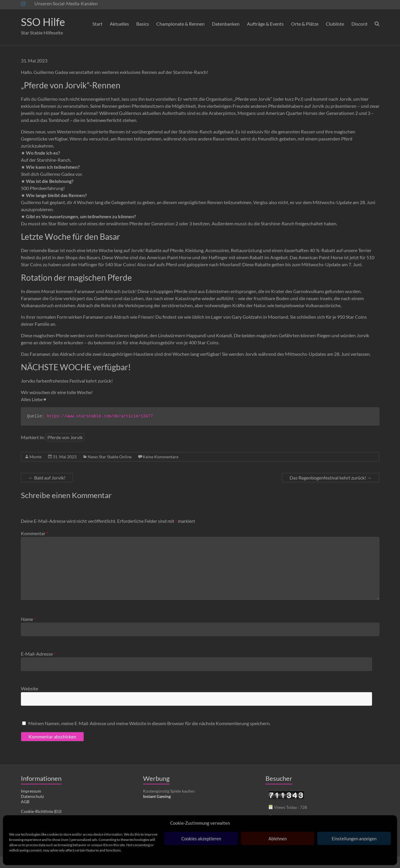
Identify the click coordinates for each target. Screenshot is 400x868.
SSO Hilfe (43, 22)
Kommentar (34, 533)
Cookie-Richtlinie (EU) (41, 811)
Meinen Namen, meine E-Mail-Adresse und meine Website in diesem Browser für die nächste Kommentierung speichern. (149, 723)
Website (29, 688)
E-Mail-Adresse (38, 654)
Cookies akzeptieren (201, 839)
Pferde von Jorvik (65, 437)
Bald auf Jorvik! (47, 478)
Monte (35, 457)
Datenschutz (32, 796)
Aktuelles (119, 24)
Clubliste (335, 24)
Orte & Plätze (305, 24)
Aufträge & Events (265, 24)
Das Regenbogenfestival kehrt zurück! (331, 478)
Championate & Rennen (180, 24)
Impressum (31, 791)
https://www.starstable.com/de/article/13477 (100, 416)
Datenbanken (226, 24)
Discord (359, 24)
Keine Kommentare (161, 457)
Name (28, 619)
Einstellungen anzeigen (354, 839)
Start (97, 24)
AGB (25, 802)
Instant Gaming (157, 796)
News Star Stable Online (110, 457)
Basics (143, 24)
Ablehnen (278, 839)
